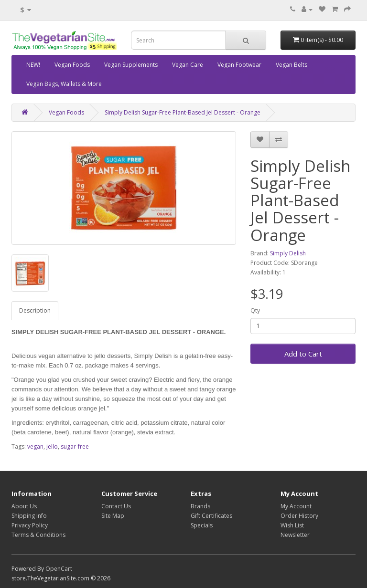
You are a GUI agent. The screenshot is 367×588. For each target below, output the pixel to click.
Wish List (292, 525)
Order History (299, 516)
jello (52, 446)
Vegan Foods (72, 65)
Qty (255, 310)
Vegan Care (188, 65)
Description (35, 310)
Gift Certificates (211, 516)
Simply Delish (288, 253)
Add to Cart (303, 354)
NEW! (33, 65)
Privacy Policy (30, 525)
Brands (200, 506)
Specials (202, 525)
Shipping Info (29, 516)
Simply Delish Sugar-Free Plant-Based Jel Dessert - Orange (183, 112)
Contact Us (116, 506)
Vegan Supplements (131, 65)
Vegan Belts (291, 65)
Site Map (113, 516)
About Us (24, 506)
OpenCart (59, 569)
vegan (35, 446)
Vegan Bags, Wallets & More (64, 84)
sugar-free (75, 446)
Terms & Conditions (38, 535)
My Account (296, 506)
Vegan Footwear (239, 65)
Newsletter (295, 535)
